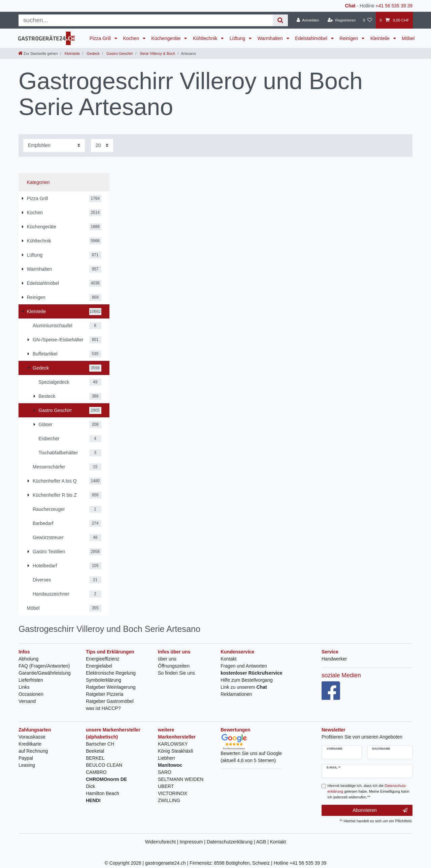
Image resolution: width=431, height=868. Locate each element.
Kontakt (228, 659)
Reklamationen (236, 694)
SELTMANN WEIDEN (181, 779)
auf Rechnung (33, 751)
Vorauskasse (32, 737)
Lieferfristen (31, 680)
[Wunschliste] (368, 20)
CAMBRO (96, 772)
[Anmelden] (308, 20)
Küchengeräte (167, 38)
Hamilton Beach (103, 793)
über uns (167, 659)
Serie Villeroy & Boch (157, 53)
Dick (90, 786)
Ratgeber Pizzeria (105, 694)
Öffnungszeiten (174, 666)
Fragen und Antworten (244, 666)
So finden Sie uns (176, 673)
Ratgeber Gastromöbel (110, 701)
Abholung (28, 659)
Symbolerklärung (104, 680)
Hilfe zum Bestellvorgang (247, 680)
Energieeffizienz (103, 659)
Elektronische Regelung (111, 673)
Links (24, 687)
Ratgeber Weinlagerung (111, 687)
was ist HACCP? (103, 708)
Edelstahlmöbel (312, 38)
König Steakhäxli (175, 751)
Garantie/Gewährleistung (45, 673)
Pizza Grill (101, 38)
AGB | (263, 842)
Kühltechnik (206, 38)
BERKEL (95, 758)
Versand (27, 701)
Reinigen (349, 38)
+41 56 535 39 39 (394, 6)
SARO (165, 772)
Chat (350, 6)
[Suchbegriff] (146, 20)
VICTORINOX (173, 793)
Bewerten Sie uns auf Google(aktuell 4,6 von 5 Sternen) (251, 751)
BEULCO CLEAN (104, 765)
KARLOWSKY (173, 744)
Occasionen (31, 694)
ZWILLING (169, 800)
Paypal (26, 758)
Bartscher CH (100, 744)
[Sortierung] (54, 145)
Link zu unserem (244, 687)
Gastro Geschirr (119, 53)
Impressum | (193, 842)
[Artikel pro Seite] (102, 145)
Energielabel (99, 666)
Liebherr (167, 758)
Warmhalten (271, 38)
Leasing (27, 765)
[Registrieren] (342, 20)
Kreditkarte (30, 744)
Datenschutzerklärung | (231, 842)
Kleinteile (381, 38)
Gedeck (93, 53)
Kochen (131, 38)
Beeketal (95, 751)
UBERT (166, 786)
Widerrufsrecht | (162, 842)
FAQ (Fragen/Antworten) (44, 666)
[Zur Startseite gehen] (38, 53)
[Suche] (280, 20)
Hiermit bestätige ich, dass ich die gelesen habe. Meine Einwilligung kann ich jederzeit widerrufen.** (369, 791)
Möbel (408, 38)
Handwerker (334, 659)
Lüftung (238, 38)
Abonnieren (380, 810)
